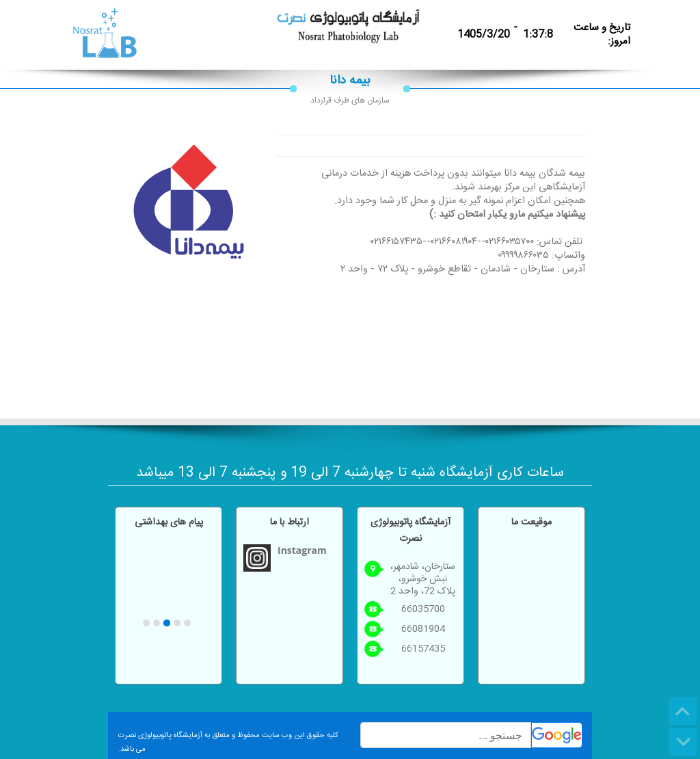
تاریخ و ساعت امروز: (602, 35)
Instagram (302, 550)
